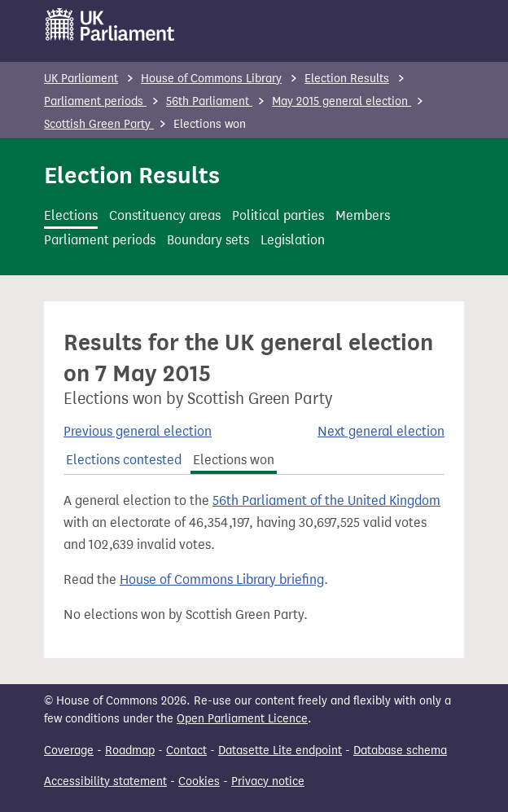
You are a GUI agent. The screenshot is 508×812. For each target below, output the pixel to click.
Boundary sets (208, 240)
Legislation (293, 240)
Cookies (199, 781)
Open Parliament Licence (242, 719)
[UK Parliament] (110, 24)
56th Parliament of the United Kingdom (326, 500)
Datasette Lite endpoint (280, 751)
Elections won (234, 460)
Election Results (347, 79)
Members (363, 215)
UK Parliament (81, 79)
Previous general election (138, 431)
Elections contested (124, 460)
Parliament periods (95, 101)
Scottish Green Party (99, 124)
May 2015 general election (342, 101)
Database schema (400, 751)
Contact (186, 751)
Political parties (278, 215)
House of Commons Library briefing (222, 579)
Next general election (381, 431)
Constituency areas (165, 215)
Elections (71, 215)
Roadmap (130, 751)
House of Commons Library (211, 79)
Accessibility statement (105, 781)
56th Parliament (209, 101)
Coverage (69, 751)
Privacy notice (268, 781)
